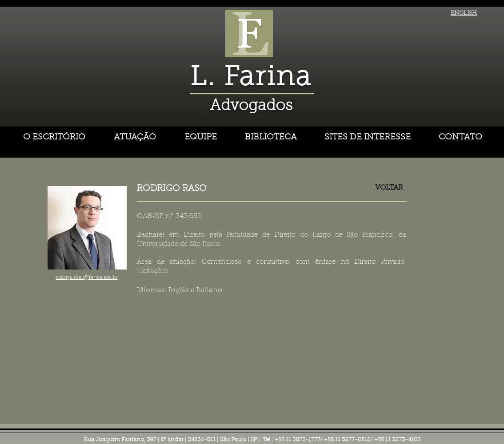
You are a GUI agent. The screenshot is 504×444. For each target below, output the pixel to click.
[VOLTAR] (389, 188)
